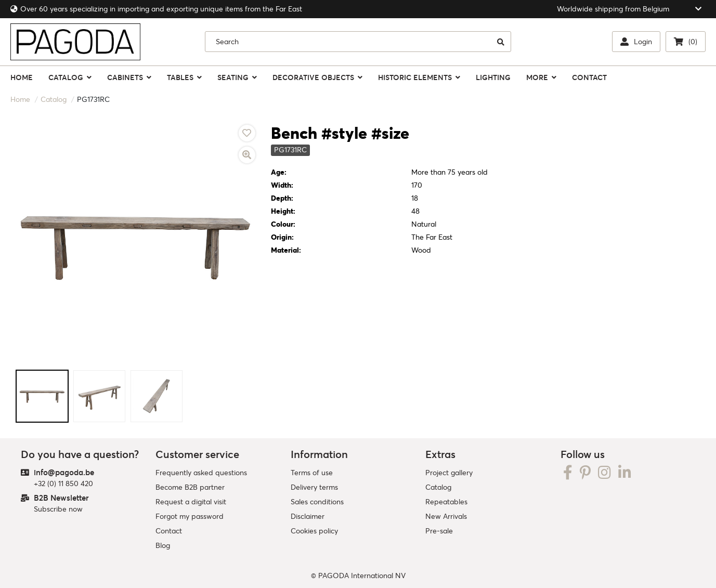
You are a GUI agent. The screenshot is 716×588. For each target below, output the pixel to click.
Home (20, 99)
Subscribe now (58, 509)
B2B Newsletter (61, 498)
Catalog (54, 99)
